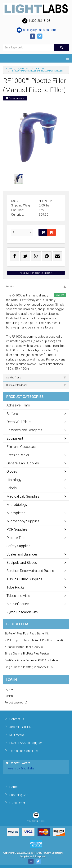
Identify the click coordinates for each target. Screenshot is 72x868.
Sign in (9, 689)
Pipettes (40, 69)
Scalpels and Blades (22, 562)
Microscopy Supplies (23, 521)
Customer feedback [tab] (36, 385)
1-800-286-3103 (36, 21)
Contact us (17, 719)
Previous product (15, 98)
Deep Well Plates (19, 422)
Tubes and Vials (18, 596)
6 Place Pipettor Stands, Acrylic (24, 647)
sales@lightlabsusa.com (36, 30)
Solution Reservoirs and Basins (30, 571)
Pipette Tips (16, 538)
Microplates (16, 513)
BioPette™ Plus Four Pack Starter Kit (27, 634)
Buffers (12, 414)
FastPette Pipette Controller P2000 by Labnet (31, 660)
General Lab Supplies (23, 463)
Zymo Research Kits (22, 612)
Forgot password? (16, 703)
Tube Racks (15, 587)
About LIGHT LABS (22, 727)
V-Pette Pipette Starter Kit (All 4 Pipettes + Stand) (34, 640)
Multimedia (17, 735)
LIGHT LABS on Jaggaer (26, 743)
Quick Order (17, 803)
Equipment (23, 69)
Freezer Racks (18, 455)
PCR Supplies (17, 529)
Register (9, 696)
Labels (12, 488)
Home (9, 69)
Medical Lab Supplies (23, 496)
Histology (14, 480)
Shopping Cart (19, 795)
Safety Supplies (18, 546)
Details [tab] (36, 286)
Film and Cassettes (21, 447)
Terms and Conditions (24, 751)
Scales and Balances (22, 554)
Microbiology (17, 505)
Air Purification (18, 604)
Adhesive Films (18, 405)
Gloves (12, 471)
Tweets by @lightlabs (20, 768)
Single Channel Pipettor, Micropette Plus (29, 667)
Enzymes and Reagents (24, 430)
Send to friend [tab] (36, 378)
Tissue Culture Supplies (24, 579)
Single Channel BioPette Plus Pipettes (27, 654)
